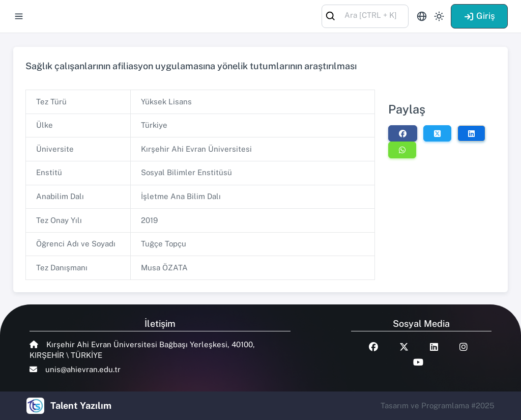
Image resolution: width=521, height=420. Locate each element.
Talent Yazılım (81, 405)
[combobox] (365, 16)
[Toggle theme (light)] (439, 16)
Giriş (479, 16)
